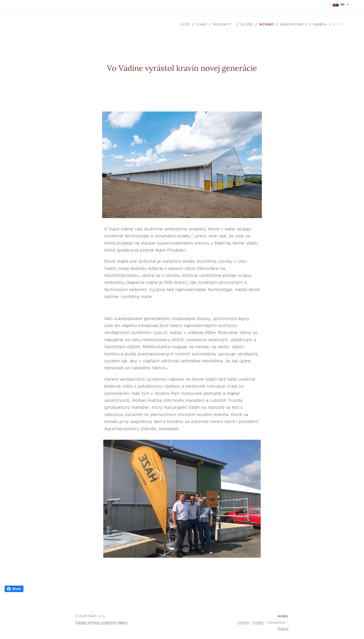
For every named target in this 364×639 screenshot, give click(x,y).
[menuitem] (186, 24)
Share (14, 589)
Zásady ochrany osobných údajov (101, 623)
